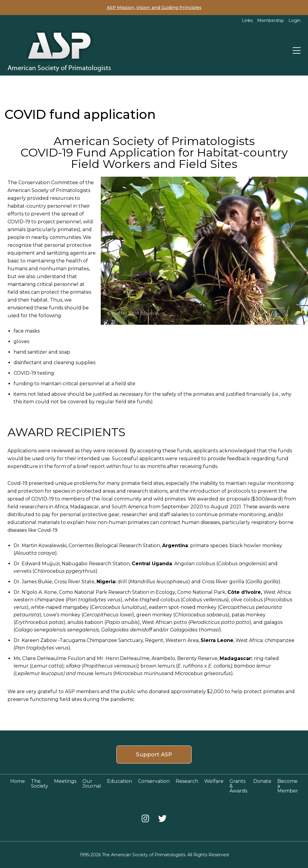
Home (18, 781)
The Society (40, 784)
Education (120, 781)
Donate (262, 781)
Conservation (154, 781)
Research (187, 781)
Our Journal (92, 784)
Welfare (214, 781)
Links (247, 20)
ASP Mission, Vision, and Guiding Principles (154, 8)
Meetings (65, 781)
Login (294, 20)
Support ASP (154, 755)
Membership (271, 20)
